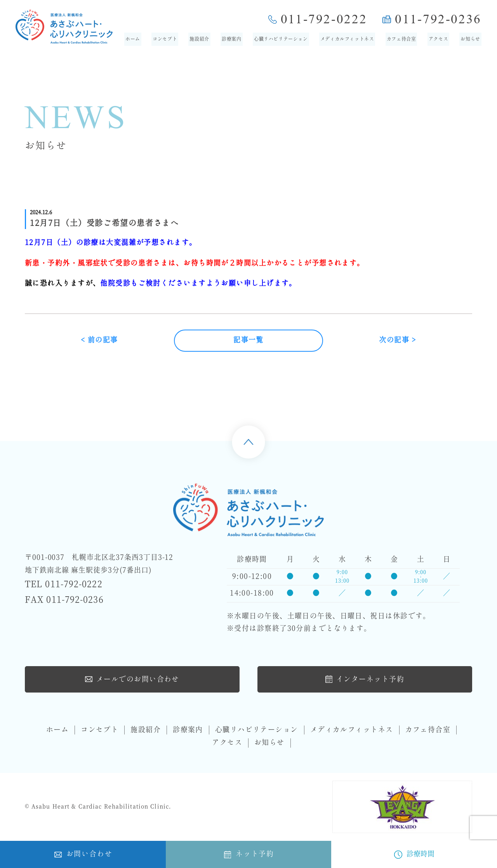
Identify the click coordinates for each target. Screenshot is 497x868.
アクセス (438, 39)
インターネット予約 (365, 679)
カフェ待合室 (401, 39)
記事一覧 (248, 340)
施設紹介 (199, 39)
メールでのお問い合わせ (132, 679)
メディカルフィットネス (347, 39)
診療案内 (231, 39)
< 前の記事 (99, 340)
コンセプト (165, 39)
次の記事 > (398, 340)
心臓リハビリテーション (281, 39)
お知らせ (470, 39)
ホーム (133, 39)
